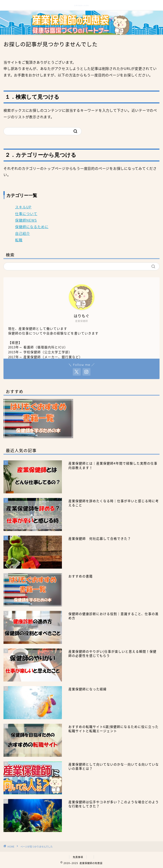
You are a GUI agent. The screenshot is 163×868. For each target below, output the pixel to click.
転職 (19, 240)
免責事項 (78, 857)
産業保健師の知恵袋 (81, 6)
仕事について (26, 214)
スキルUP (23, 207)
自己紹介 (22, 233)
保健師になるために (32, 227)
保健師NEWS (26, 220)
